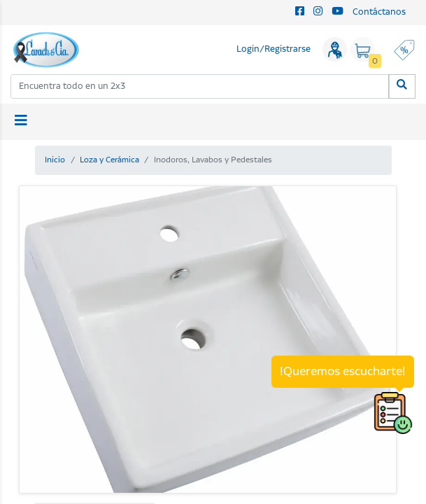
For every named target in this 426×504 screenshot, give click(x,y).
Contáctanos (379, 12)
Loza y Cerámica (109, 160)
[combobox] (200, 86)
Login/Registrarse (274, 49)
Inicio (55, 160)
